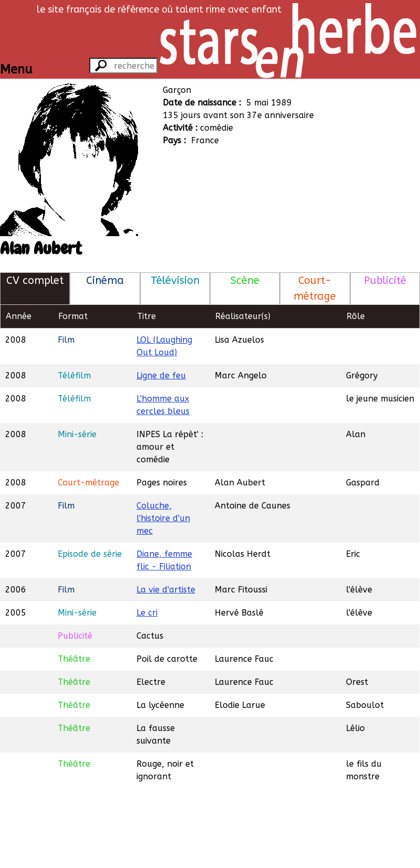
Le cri (147, 613)
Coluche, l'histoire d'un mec (163, 518)
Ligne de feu (161, 375)
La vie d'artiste (166, 590)
